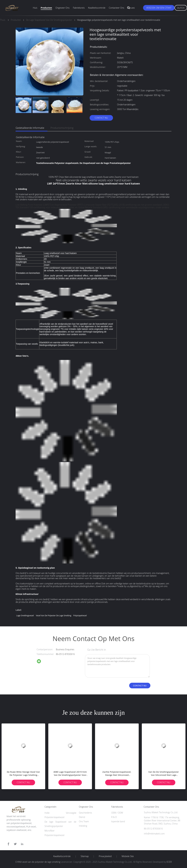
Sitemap (85, 856)
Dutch (181, 8)
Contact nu (101, 118)
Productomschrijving (62, 128)
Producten (46, 8)
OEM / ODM (117, 813)
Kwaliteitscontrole (97, 8)
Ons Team (84, 821)
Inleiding (83, 826)
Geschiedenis (85, 813)
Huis (35, 8)
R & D (114, 817)
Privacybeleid (105, 856)
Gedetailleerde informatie (30, 128)
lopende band (118, 821)
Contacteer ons (116, 8)
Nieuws (131, 8)
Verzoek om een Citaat (159, 8)
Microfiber (50, 831)
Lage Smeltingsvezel (25, 616)
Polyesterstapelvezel (54, 835)
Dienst (82, 817)
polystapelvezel (80, 616)
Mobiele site (128, 856)
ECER (169, 862)
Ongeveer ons (62, 8)
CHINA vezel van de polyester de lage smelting (38, 862)
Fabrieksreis (79, 8)
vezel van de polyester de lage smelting (54, 616)
